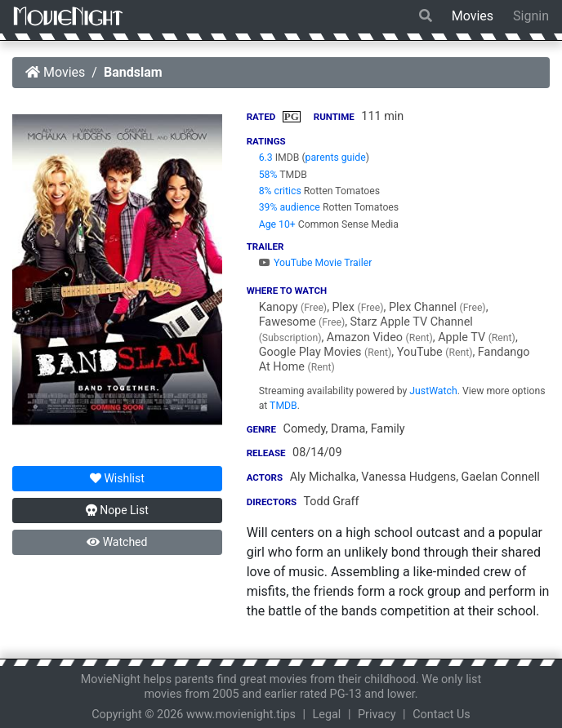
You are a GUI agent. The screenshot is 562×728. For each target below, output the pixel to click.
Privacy (377, 715)
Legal (327, 715)
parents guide (336, 158)
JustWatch (433, 391)
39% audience (290, 207)
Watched (117, 542)
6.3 (266, 158)
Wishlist (117, 478)
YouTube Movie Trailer (316, 263)
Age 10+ (277, 224)
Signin (531, 16)
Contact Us (442, 715)
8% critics (280, 191)
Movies (473, 16)
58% (268, 175)
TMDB (283, 406)
